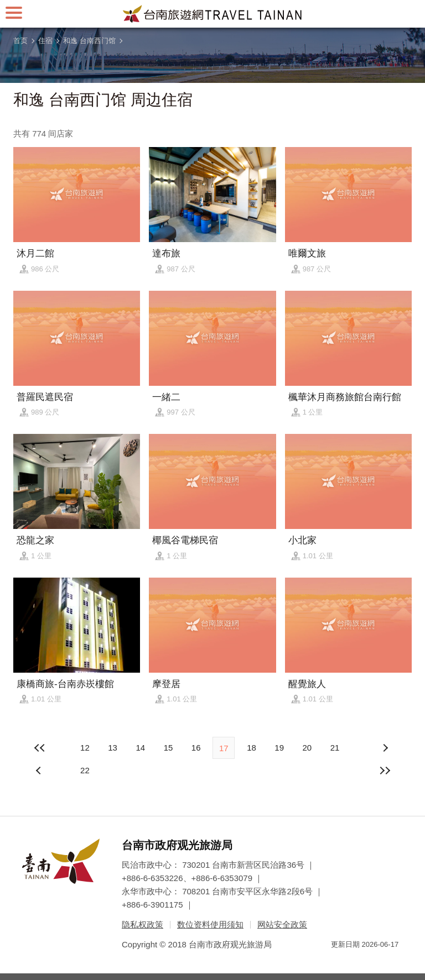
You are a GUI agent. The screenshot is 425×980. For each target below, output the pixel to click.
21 (335, 748)
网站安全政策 (282, 924)
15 (169, 748)
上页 (385, 748)
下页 (40, 771)
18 (252, 748)
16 (196, 748)
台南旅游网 (212, 14)
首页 (20, 41)
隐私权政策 (142, 924)
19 (279, 748)
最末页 (385, 771)
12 (85, 748)
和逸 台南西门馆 (89, 41)
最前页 (40, 748)
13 (113, 748)
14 (140, 748)
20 (307, 748)
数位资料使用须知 (210, 924)
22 (85, 770)
